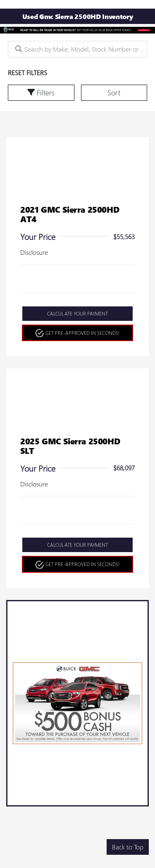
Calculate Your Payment (77, 314)
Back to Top (128, 847)
